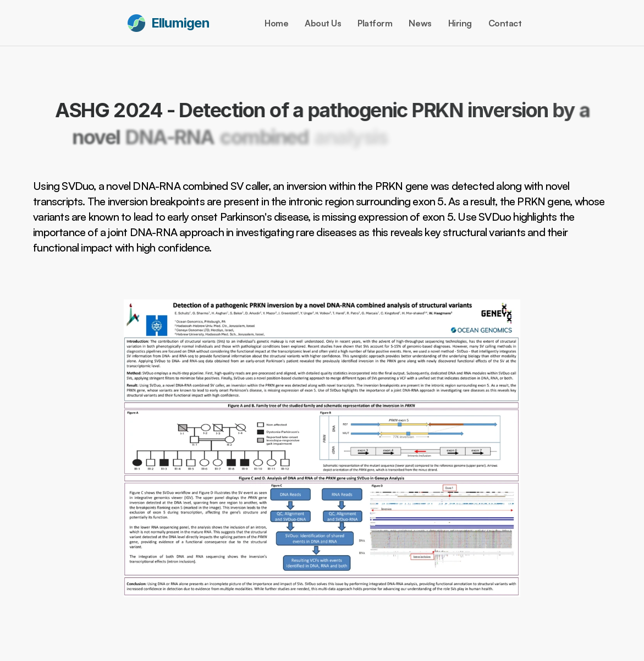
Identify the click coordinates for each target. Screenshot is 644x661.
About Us (323, 23)
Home (276, 23)
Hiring (460, 23)
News (420, 23)
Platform (375, 23)
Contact (505, 23)
